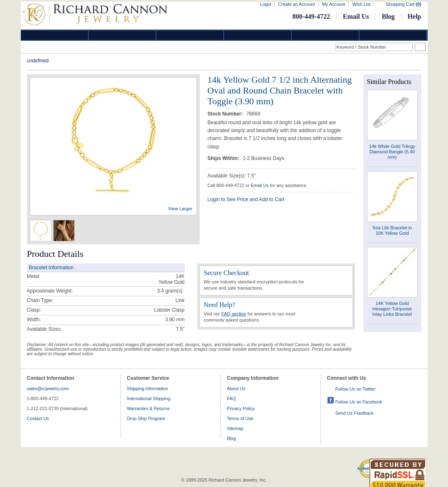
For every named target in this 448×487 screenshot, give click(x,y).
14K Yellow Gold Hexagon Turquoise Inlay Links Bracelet (392, 309)
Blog (388, 16)
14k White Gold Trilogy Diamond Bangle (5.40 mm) (392, 152)
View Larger (180, 209)
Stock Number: (226, 114)
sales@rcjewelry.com (48, 389)
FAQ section (234, 314)
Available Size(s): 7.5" (232, 176)
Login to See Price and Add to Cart (246, 199)
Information (326, 35)
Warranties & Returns (148, 408)
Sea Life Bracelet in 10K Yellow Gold (392, 230)
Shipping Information (148, 389)
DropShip (393, 35)
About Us (236, 389)
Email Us (356, 16)
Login (265, 4)
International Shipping (149, 398)
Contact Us (38, 418)
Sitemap (235, 428)
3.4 (160, 291)
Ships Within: (224, 158)
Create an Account (297, 4)
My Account (334, 4)
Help (415, 16)
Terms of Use (240, 418)
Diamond (55, 35)
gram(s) (170, 291)
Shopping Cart (403, 4)
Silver (190, 35)
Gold (122, 35)
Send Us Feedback (355, 413)
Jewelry (258, 35)
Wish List (361, 4)
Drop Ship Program (146, 418)
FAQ (232, 398)
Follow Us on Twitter (356, 389)
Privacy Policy (241, 408)
